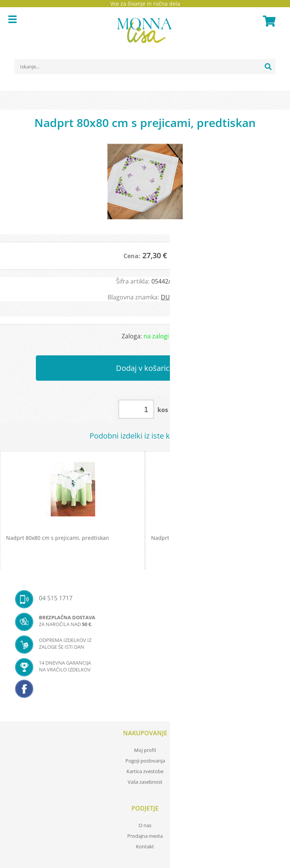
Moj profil (145, 750)
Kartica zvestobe (145, 771)
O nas (145, 825)
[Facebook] (145, 691)
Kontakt (145, 846)
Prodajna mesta (145, 836)
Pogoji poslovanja (145, 761)
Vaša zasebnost (145, 782)
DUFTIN (172, 297)
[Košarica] (268, 21)
